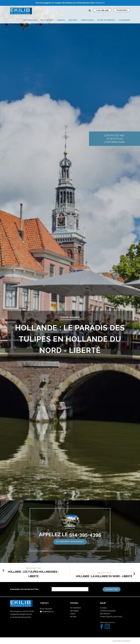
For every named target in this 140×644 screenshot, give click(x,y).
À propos (103, 608)
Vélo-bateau (74, 611)
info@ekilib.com (48, 612)
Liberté (73, 614)
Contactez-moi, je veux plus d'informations (125, 139)
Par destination (75, 608)
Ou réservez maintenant (70, 542)
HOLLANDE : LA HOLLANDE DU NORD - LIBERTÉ (104, 576)
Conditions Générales (108, 611)
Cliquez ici (100, 3)
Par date (73, 617)
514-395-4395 (47, 609)
